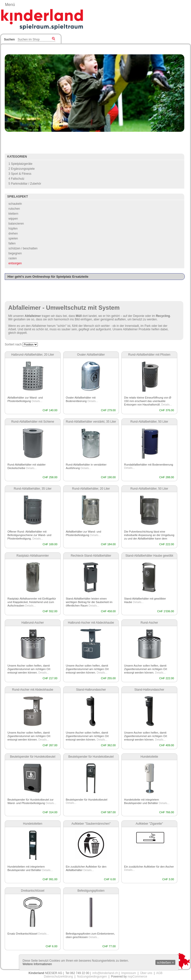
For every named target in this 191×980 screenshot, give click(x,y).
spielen (13, 238)
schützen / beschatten (23, 248)
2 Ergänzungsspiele (22, 169)
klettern (13, 214)
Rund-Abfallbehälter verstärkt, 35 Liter (91, 422)
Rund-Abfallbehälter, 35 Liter (33, 489)
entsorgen (15, 263)
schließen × (166, 963)
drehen (13, 234)
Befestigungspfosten (91, 891)
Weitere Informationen (37, 964)
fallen (12, 243)
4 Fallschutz (16, 179)
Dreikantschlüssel (33, 891)
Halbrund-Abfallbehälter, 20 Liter (33, 355)
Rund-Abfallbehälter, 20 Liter (91, 489)
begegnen (15, 253)
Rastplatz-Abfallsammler (33, 556)
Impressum (129, 973)
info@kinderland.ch (105, 973)
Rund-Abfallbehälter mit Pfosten (149, 355)
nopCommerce (137, 977)
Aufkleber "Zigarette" (149, 824)
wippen (13, 219)
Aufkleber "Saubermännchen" (91, 824)
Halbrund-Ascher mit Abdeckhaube (91, 623)
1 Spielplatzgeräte (20, 164)
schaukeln (15, 204)
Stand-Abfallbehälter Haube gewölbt (149, 556)
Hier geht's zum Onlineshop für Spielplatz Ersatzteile (48, 277)
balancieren (16, 224)
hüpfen (13, 229)
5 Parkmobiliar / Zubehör (25, 184)
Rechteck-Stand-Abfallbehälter (91, 556)
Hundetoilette (149, 757)
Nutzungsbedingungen (92, 977)
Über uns (146, 973)
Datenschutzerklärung (58, 977)
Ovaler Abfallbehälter (91, 355)
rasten (13, 258)
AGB (159, 973)
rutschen (14, 209)
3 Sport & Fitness (20, 174)
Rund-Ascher (149, 623)
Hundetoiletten (33, 824)
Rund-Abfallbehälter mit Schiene (33, 422)
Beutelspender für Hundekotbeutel (33, 757)
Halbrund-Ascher (33, 623)
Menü (10, 5)
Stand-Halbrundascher (91, 690)
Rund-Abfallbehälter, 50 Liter (149, 422)
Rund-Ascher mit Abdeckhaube (33, 690)
